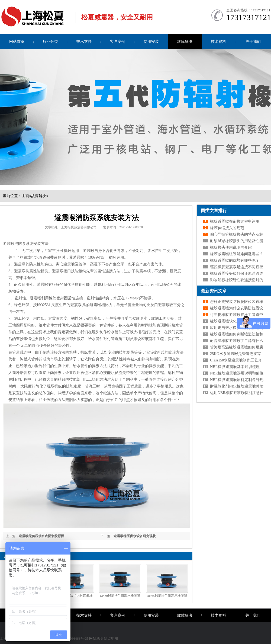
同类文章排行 (214, 211)
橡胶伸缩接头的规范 (227, 228)
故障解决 (185, 42)
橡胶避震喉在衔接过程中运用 (235, 221)
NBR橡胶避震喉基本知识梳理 (235, 367)
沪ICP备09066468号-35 (71, 638)
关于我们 (253, 42)
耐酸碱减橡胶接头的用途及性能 (237, 241)
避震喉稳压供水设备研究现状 (135, 536)
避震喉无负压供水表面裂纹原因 (41, 536)
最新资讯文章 (214, 291)
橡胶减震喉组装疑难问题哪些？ (237, 254)
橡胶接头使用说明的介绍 (231, 247)
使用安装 (151, 42)
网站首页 (17, 42)
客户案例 (118, 42)
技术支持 (84, 42)
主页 (25, 196)
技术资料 (218, 42)
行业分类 (50, 42)
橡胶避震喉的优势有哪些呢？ (235, 260)
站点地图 (111, 638)
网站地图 (96, 638)
